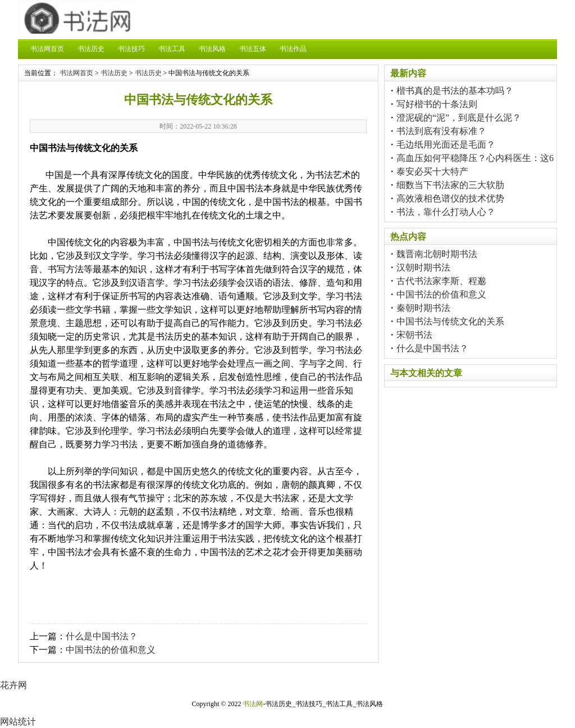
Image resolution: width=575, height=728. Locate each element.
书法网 (253, 704)
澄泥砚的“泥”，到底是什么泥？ (459, 118)
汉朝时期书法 (423, 267)
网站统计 (18, 722)
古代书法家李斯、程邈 (441, 281)
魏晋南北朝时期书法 (437, 254)
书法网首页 (47, 49)
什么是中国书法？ (102, 636)
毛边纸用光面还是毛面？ (446, 145)
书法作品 (293, 49)
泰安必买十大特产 (432, 171)
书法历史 (91, 49)
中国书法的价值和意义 (111, 650)
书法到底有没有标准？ (441, 131)
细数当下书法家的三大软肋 (450, 185)
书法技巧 (131, 49)
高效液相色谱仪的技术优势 (450, 198)
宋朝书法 (414, 335)
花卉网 (13, 685)
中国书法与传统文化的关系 (450, 321)
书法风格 (212, 49)
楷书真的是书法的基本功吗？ (455, 91)
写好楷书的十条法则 (437, 104)
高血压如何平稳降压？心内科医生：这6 (475, 158)
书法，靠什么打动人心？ (446, 212)
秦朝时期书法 (423, 308)
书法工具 (172, 49)
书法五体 (253, 49)
